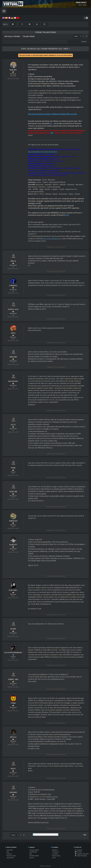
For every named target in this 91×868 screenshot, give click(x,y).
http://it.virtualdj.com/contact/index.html (42, 152)
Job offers (55, 854)
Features (9, 854)
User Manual (33, 852)
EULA (54, 858)
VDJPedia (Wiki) (34, 856)
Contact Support (34, 850)
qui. (51, 123)
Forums (32, 858)
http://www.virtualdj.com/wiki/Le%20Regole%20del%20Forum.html (53, 114)
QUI (52, 133)
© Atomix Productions (45, 866)
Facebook (79, 850)
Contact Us (55, 852)
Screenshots (10, 858)
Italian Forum (28, 36)
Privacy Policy (56, 856)
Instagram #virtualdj (82, 854)
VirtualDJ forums (12, 36)
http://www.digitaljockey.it (52, 239)
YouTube (78, 852)
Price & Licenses (11, 856)
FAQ (31, 854)
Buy (8, 852)
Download (10, 850)
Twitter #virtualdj (81, 856)
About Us (55, 850)
